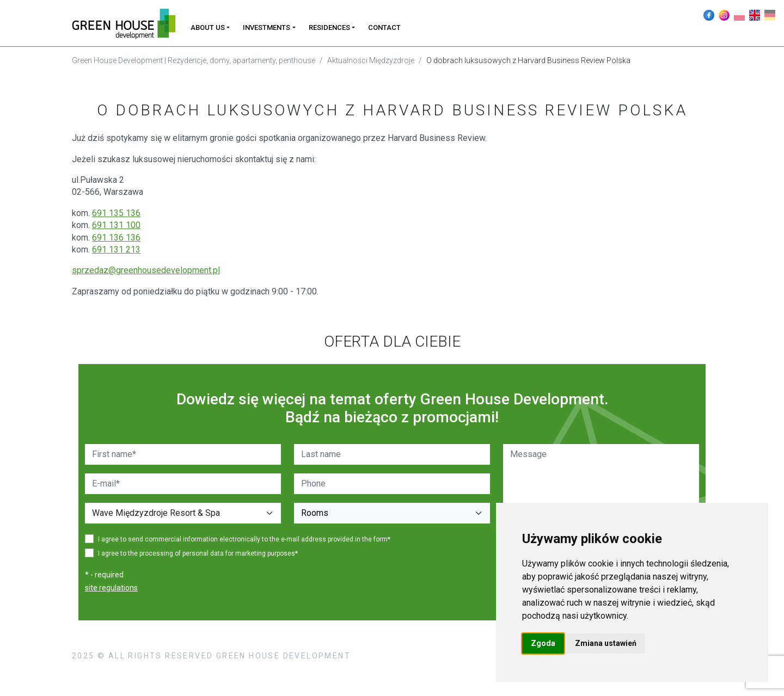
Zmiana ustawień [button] (606, 643)
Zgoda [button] (543, 643)
